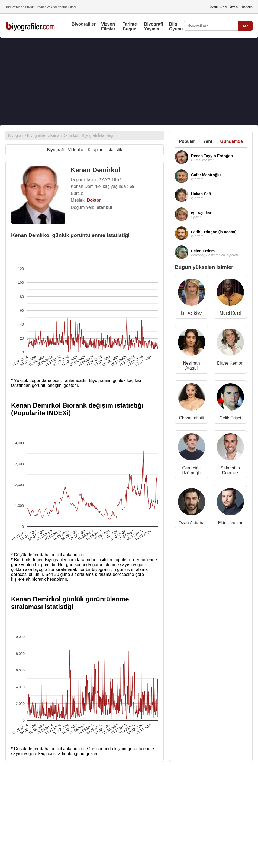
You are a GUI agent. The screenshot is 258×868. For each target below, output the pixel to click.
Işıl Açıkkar (191, 313)
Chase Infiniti (191, 418)
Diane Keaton (230, 363)
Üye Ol (235, 7)
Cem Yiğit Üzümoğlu (191, 470)
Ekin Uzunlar (230, 523)
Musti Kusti (230, 313)
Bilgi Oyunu (176, 26)
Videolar (76, 150)
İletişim (247, 7)
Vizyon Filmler (108, 26)
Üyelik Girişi (218, 7)
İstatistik (114, 150)
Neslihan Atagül (191, 366)
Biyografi (55, 150)
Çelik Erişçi (230, 418)
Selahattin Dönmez (230, 470)
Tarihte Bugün (130, 26)
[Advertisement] (129, 82)
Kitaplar (95, 150)
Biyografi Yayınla (154, 26)
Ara (246, 26)
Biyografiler (84, 24)
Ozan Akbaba (191, 523)
